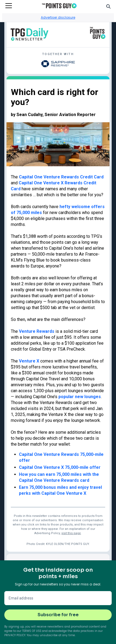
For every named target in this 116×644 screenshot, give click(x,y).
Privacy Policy (15, 635)
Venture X (29, 361)
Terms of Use (32, 631)
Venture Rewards (37, 331)
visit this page (71, 533)
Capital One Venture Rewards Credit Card (61, 177)
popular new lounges (80, 397)
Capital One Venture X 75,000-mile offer (60, 467)
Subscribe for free (58, 615)
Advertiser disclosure (58, 17)
